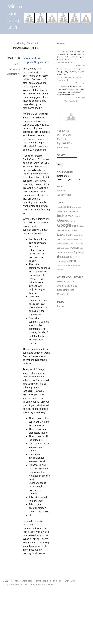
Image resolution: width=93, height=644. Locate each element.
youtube (60, 270)
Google (64, 225)
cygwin (71, 211)
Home (61, 44)
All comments (64, 195)
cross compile (76, 207)
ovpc (63, 248)
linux (81, 235)
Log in (60, 306)
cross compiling (63, 211)
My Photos (63, 139)
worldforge (77, 266)
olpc (81, 244)
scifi (58, 253)
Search (62, 155)
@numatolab (62, 57)
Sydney (79, 252)
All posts (62, 191)
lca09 (71, 230)
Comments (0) (13, 74)
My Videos (63, 148)
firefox (62, 216)
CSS (25, 584)
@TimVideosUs (65, 60)
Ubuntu (71, 261)
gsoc (75, 226)
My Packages (64, 135)
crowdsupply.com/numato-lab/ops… (70, 77)
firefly (76, 211)
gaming (72, 221)
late (68, 230)
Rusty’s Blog (64, 294)
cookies (66, 207)
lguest (76, 235)
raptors (82, 248)
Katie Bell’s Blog (66, 290)
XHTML (16, 584)
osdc (59, 248)
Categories (63, 176)
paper (67, 248)
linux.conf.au (30, 72)
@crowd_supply (63, 80)
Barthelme (41, 581)
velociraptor (61, 266)
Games (63, 220)
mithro (17, 64)
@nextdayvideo (65, 51)
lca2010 (70, 235)
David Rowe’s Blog (67, 282)
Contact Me (63, 131)
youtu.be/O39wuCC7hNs (66, 63)
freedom (77, 216)
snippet (63, 253)
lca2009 (62, 235)
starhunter (70, 253)
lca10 (76, 230)
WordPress (27, 581)
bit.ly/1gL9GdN (76, 92)
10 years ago (80, 65)
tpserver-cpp (62, 261)
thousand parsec (71, 257)
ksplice (63, 230)
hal (80, 226)
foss (70, 216)
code (59, 207)
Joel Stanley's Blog (67, 286)
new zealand (74, 244)
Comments (49, 584)
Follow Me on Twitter (71, 101)
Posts (39, 584)
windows (69, 266)
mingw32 (66, 244)
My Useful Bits (65, 143)
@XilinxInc (63, 86)
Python (74, 248)
